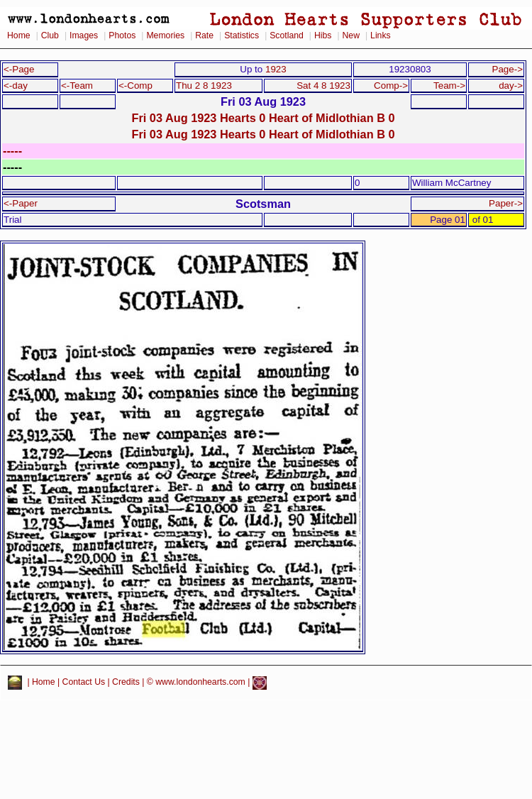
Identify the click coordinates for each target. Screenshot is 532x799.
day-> (511, 86)
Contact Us (84, 683)
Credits (126, 683)
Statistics (242, 35)
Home (19, 35)
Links (381, 35)
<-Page (19, 69)
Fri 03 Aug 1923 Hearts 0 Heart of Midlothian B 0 (263, 118)
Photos (122, 35)
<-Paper (21, 203)
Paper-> (506, 203)
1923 (276, 69)
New (351, 35)
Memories (165, 35)
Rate (204, 35)
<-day (16, 86)
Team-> (449, 86)
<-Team (77, 86)
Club (50, 35)
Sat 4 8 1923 (323, 86)
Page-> (507, 69)
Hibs (323, 35)
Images (84, 35)
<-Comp (135, 86)
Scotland (287, 35)
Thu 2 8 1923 (204, 86)
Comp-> (391, 86)
